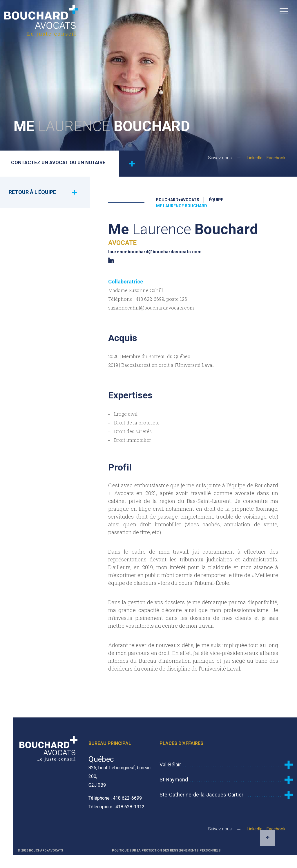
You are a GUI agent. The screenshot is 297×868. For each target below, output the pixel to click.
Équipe (216, 200)
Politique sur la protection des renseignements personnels (166, 850)
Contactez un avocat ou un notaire (78, 164)
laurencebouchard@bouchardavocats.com (155, 252)
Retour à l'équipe (32, 192)
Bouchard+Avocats (178, 200)
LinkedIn (255, 159)
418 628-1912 (130, 807)
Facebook (276, 159)
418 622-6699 (150, 299)
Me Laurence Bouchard (182, 206)
